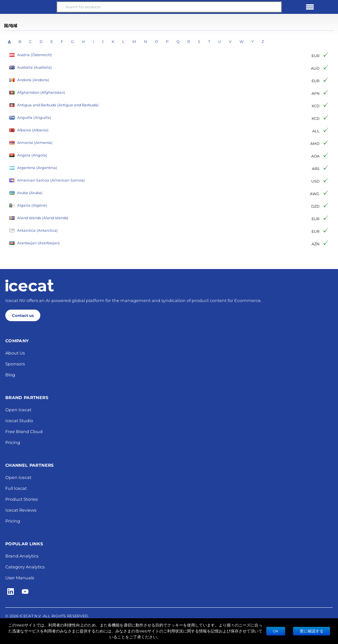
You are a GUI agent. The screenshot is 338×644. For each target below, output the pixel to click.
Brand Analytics (22, 556)
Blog (10, 374)
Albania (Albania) (29, 130)
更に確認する (312, 631)
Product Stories (21, 499)
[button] (28, 7)
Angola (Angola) (28, 155)
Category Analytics (25, 567)
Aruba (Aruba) (26, 193)
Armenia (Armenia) (31, 143)
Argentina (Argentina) (33, 168)
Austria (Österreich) (31, 55)
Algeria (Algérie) (28, 205)
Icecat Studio (19, 420)
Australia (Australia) (31, 68)
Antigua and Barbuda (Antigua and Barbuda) (54, 105)
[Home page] (30, 286)
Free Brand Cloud (24, 431)
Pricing (13, 442)
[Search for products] (169, 7)
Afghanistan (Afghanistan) (37, 93)
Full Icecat (16, 488)
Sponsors (15, 364)
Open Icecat (18, 409)
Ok (276, 631)
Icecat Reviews (21, 510)
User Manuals (20, 577)
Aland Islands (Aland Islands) (39, 218)
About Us (15, 353)
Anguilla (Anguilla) (30, 118)
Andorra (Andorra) (29, 80)
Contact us (23, 315)
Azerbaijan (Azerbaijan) (35, 243)
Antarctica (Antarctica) (34, 231)
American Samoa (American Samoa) (47, 180)
